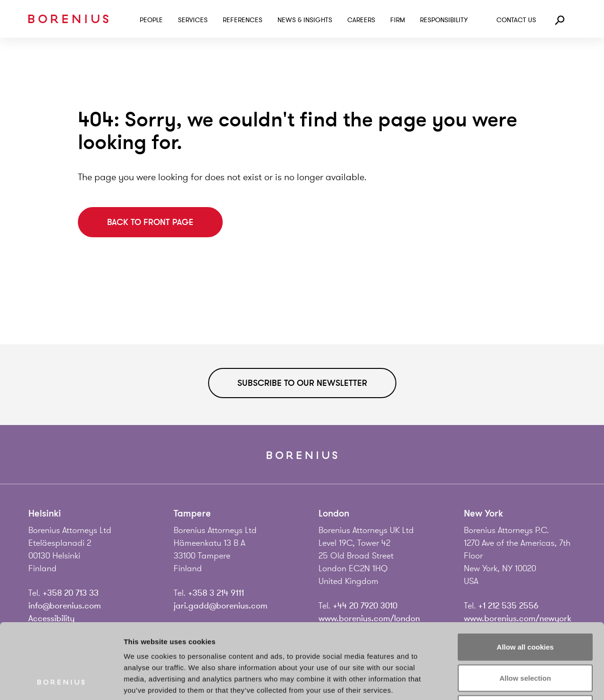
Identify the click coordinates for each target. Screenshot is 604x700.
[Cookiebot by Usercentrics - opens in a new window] (61, 682)
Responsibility (444, 20)
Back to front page (150, 222)
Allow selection (525, 607)
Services (193, 20)
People (151, 20)
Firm (398, 20)
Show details (495, 681)
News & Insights (305, 20)
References (243, 20)
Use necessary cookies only (525, 638)
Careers (361, 20)
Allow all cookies (525, 576)
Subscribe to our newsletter (302, 383)
